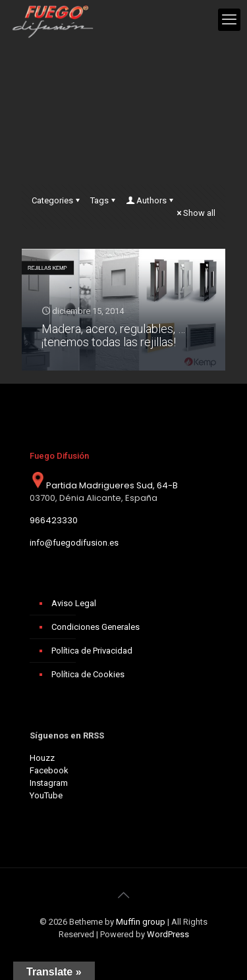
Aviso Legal (74, 603)
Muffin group (141, 922)
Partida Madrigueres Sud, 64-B (104, 485)
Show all (195, 213)
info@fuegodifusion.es (74, 543)
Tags (104, 200)
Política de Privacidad (92, 651)
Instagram (49, 783)
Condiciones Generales (96, 627)
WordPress (168, 934)
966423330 (54, 520)
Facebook (49, 770)
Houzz (42, 758)
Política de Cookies (88, 674)
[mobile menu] (229, 20)
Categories (57, 200)
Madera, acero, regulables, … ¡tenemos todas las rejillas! (113, 335)
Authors (151, 200)
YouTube (46, 795)
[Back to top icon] (124, 895)
